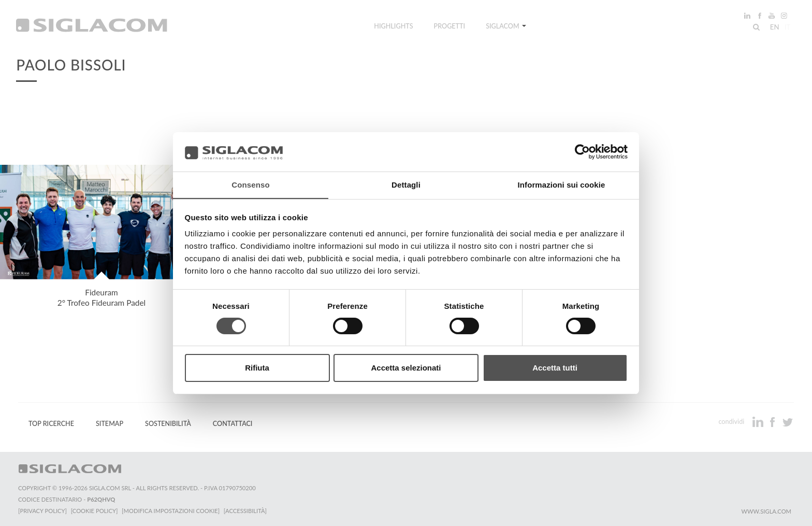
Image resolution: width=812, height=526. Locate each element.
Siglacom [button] (506, 27)
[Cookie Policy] (95, 511)
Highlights (393, 27)
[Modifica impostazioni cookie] (171, 511)
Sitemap (110, 424)
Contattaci (233, 424)
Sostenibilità (168, 424)
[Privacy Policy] (42, 511)
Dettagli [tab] (406, 185)
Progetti (450, 27)
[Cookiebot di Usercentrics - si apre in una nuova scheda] (582, 151)
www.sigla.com (766, 511)
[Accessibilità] (246, 511)
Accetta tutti (555, 368)
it (787, 28)
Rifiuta (257, 368)
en (774, 28)
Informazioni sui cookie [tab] (562, 185)
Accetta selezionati (406, 368)
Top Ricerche (51, 424)
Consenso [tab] (250, 185)
